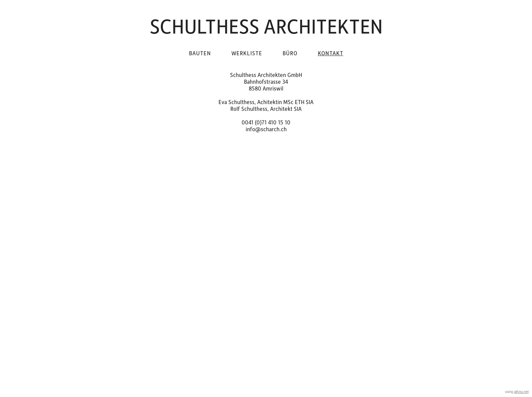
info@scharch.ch (266, 129)
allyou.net (521, 392)
